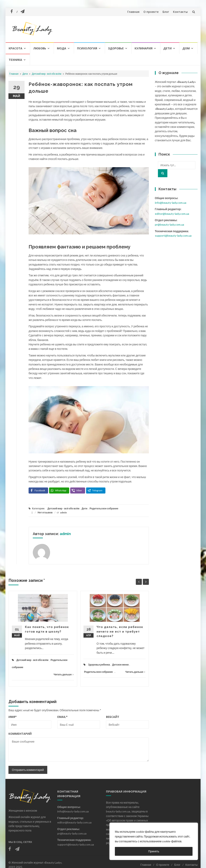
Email (62, 717)
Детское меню (120, 665)
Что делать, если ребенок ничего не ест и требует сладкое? (120, 631)
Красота (15, 48)
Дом (186, 48)
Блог (166, 12)
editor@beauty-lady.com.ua (172, 214)
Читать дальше (63, 674)
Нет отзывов (45, 512)
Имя (13, 717)
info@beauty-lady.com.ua (171, 203)
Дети (167, 48)
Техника (15, 60)
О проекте (151, 12)
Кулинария (144, 48)
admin (63, 512)
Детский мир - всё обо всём (46, 74)
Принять (154, 851)
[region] (154, 841)
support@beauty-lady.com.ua (173, 236)
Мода (62, 48)
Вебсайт (113, 717)
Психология (87, 48)
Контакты (180, 12)
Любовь (40, 48)
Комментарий (20, 734)
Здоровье (116, 48)
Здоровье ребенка (99, 665)
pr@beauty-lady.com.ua (169, 224)
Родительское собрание (104, 508)
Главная (133, 12)
